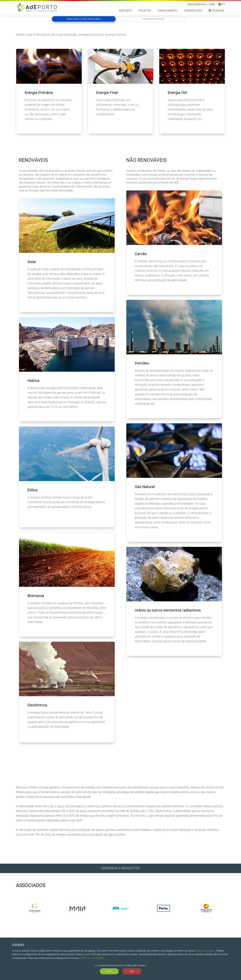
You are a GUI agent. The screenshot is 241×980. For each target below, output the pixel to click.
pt (222, 4)
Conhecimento (167, 11)
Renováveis (33, 160)
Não (132, 971)
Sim (109, 971)
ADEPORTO (125, 11)
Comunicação (193, 11)
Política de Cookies (205, 951)
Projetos (145, 11)
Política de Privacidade (91, 958)
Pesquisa (216, 11)
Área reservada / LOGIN (201, 5)
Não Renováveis (146, 160)
